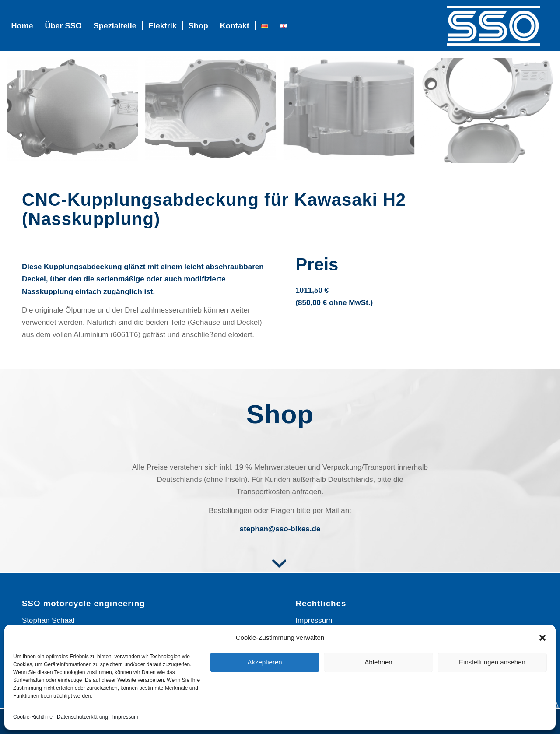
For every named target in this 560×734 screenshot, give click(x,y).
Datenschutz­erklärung (82, 717)
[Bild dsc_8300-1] (491, 113)
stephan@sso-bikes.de (280, 529)
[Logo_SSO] (494, 26)
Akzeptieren (264, 662)
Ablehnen (378, 662)
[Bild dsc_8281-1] (352, 113)
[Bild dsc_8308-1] (214, 113)
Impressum (125, 717)
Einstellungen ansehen (492, 662)
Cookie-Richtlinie (33, 717)
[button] (542, 638)
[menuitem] (22, 26)
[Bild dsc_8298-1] (76, 113)
